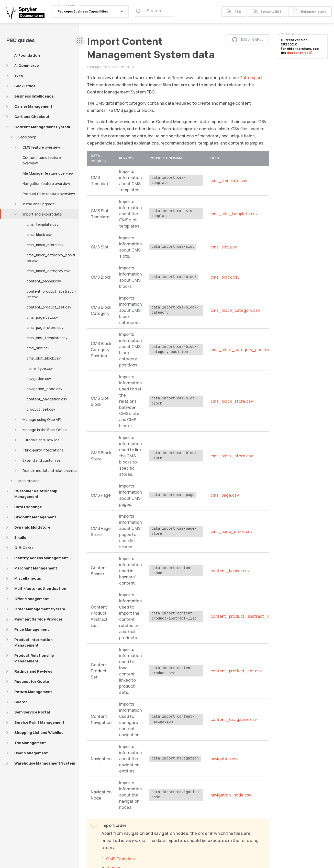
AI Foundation (27, 55)
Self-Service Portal (32, 712)
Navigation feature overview (46, 183)
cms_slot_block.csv (44, 358)
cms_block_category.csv (48, 271)
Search (21, 702)
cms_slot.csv (38, 348)
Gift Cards (24, 548)
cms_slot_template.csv (47, 338)
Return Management (33, 692)
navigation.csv (39, 379)
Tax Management (30, 743)
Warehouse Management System (45, 763)
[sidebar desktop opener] (79, 41)
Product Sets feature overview (49, 194)
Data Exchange (28, 507)
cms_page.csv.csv (42, 317)
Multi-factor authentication (40, 588)
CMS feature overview (41, 147)
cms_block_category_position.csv (51, 258)
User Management (31, 753)
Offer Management (32, 599)
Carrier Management (33, 106)
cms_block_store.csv (45, 245)
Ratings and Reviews (33, 671)
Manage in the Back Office (45, 430)
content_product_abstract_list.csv (51, 294)
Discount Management (35, 517)
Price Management (32, 629)
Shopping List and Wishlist (39, 733)
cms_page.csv (225, 495)
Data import (251, 78)
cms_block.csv (39, 235)
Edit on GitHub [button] (248, 39)
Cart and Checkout (32, 117)
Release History (310, 12)
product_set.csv (41, 409)
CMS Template (121, 859)
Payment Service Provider (38, 619)
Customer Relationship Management (36, 494)
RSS (234, 12)
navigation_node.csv (44, 389)
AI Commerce (27, 66)
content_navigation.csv (47, 399)
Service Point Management (39, 722)
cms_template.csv (42, 224)
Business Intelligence (34, 96)
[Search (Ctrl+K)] (155, 12)
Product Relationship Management (34, 658)
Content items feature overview (42, 160)
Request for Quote (32, 681)
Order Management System (40, 609)
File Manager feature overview (48, 173)
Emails (20, 537)
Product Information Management (34, 642)
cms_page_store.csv (45, 328)
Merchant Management (36, 568)
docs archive (299, 53)
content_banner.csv (44, 281)
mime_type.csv (40, 368)
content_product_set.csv (49, 307)
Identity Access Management (41, 558)
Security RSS (268, 12)
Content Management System (42, 127)
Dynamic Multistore (32, 527)
